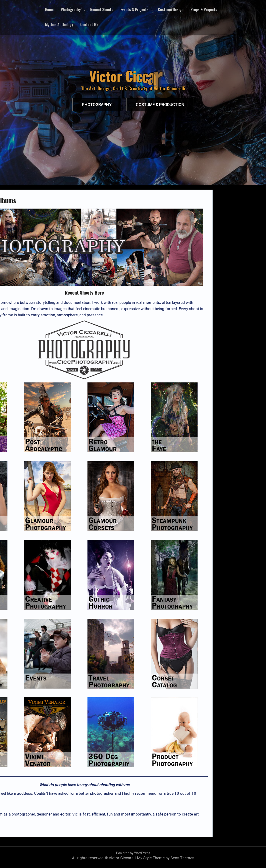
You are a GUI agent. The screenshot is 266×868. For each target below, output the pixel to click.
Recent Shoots (102, 9)
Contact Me (89, 25)
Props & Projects (204, 9)
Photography (71, 9)
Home (49, 9)
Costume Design (171, 9)
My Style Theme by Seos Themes (166, 858)
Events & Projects (135, 9)
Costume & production (160, 105)
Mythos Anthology (59, 25)
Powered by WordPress (133, 853)
